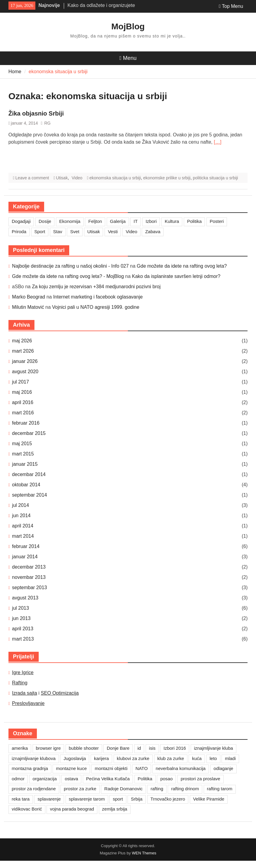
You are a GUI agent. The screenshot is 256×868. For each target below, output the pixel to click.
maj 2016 (22, 392)
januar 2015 (25, 464)
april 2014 (23, 526)
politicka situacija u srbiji (215, 178)
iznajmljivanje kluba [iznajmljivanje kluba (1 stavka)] (214, 748)
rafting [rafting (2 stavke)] (157, 789)
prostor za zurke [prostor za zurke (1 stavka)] (80, 789)
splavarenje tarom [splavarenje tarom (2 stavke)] (87, 799)
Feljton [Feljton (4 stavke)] (95, 221)
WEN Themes (144, 853)
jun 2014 (21, 516)
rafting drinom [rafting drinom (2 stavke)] (185, 789)
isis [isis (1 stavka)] (152, 748)
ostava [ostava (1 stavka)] (71, 779)
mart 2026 (23, 351)
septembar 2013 (30, 587)
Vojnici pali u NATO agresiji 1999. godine (96, 307)
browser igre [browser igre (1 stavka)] (49, 748)
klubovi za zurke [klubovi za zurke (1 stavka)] (133, 758)
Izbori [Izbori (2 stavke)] (151, 221)
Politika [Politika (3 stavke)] (194, 221)
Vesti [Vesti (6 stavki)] (113, 232)
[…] (217, 142)
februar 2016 (26, 423)
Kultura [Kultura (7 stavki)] (172, 221)
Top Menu (231, 6)
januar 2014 (25, 557)
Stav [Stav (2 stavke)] (58, 232)
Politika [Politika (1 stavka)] (145, 779)
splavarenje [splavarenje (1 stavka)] (49, 799)
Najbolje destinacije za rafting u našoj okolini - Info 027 (70, 266)
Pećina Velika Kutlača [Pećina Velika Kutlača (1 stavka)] (108, 779)
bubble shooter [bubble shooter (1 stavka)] (84, 748)
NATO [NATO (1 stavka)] (141, 768)
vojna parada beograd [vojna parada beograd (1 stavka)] (72, 809)
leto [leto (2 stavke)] (213, 758)
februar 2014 (26, 546)
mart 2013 (23, 639)
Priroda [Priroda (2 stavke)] (19, 232)
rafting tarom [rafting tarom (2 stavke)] (220, 789)
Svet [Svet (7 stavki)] (75, 232)
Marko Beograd (29, 297)
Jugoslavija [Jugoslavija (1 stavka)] (75, 758)
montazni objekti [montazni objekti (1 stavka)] (111, 768)
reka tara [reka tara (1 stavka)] (21, 799)
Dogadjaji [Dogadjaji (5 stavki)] (21, 221)
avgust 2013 (25, 598)
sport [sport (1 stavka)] (118, 799)
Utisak (62, 178)
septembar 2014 (30, 495)
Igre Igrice (23, 672)
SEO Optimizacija (60, 693)
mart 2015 (23, 454)
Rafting (20, 683)
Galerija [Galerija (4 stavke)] (118, 221)
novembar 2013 (29, 577)
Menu (128, 58)
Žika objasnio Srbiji (36, 113)
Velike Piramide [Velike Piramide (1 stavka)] (209, 799)
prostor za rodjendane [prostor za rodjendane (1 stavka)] (34, 789)
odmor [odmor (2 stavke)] (18, 779)
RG (47, 123)
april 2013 (23, 629)
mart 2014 (23, 536)
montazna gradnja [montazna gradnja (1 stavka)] (30, 768)
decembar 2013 (29, 567)
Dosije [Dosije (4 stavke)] (45, 221)
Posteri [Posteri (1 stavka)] (217, 221)
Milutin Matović (28, 307)
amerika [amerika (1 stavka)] (20, 748)
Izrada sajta (25, 693)
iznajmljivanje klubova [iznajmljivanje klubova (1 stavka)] (34, 758)
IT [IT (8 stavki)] (136, 221)
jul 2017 (21, 382)
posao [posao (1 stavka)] (166, 779)
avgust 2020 (25, 372)
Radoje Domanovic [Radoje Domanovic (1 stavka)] (123, 789)
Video (77, 178)
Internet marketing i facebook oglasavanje (98, 297)
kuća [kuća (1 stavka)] (197, 758)
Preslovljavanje (28, 703)
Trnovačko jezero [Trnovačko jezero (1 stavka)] (168, 799)
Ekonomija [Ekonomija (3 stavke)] (70, 221)
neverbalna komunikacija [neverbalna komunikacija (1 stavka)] (181, 768)
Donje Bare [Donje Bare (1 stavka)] (118, 748)
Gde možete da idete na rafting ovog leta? (182, 266)
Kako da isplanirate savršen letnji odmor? (176, 276)
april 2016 (23, 402)
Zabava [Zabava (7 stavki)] (153, 232)
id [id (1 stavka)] (139, 748)
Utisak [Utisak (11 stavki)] (94, 232)
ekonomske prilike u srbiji (167, 178)
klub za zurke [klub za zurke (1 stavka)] (171, 758)
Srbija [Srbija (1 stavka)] (137, 799)
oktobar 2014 (26, 485)
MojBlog (128, 26)
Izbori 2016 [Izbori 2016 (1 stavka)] (175, 748)
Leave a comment (32, 178)
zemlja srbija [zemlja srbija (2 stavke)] (115, 809)
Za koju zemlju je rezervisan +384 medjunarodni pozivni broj (96, 287)
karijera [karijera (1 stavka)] (101, 758)
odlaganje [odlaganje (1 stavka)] (224, 768)
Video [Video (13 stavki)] (131, 232)
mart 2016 (23, 413)
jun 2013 (21, 618)
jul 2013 (21, 608)
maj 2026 (22, 341)
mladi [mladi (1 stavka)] (230, 758)
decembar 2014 (29, 474)
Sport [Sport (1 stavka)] (40, 232)
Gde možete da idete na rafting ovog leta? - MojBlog (68, 276)
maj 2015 (22, 444)
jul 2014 (21, 505)
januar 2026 (25, 361)
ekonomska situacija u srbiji (115, 178)
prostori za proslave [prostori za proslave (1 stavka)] (201, 779)
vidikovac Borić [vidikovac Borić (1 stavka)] (27, 809)
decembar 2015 (29, 433)
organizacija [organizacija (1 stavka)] (45, 779)
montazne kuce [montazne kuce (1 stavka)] (71, 768)
